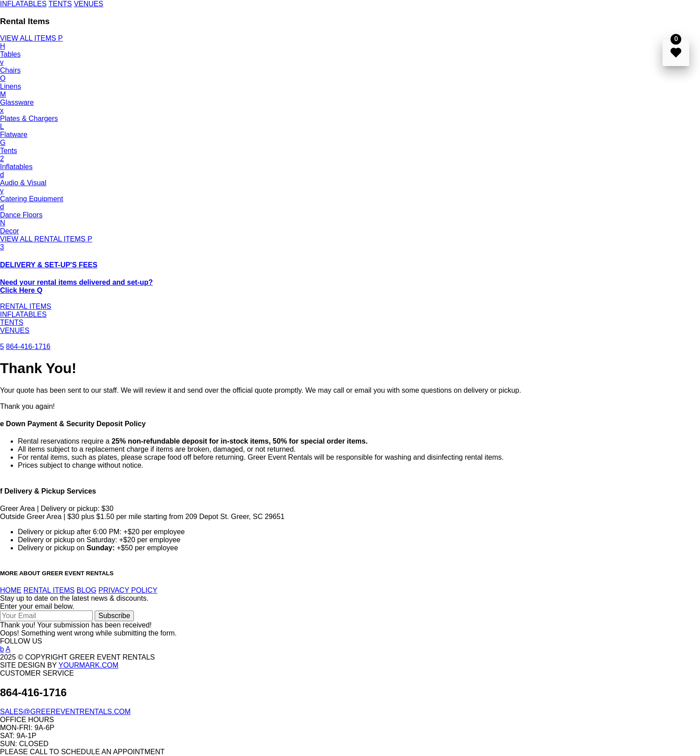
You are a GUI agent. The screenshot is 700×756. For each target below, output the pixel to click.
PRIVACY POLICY (128, 590)
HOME (11, 590)
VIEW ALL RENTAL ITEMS (46, 239)
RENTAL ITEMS (26, 306)
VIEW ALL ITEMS (31, 38)
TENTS (60, 4)
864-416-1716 (28, 347)
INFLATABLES (23, 4)
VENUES (88, 4)
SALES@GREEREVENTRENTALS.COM (65, 712)
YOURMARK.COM (88, 665)
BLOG (87, 590)
